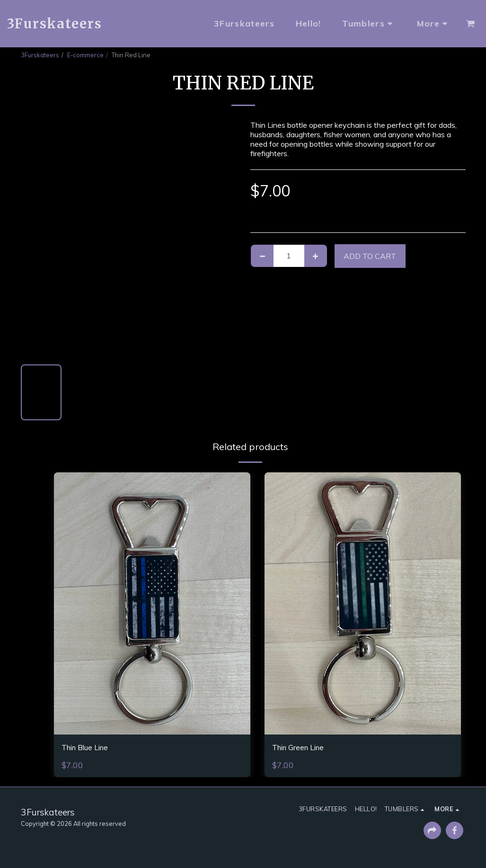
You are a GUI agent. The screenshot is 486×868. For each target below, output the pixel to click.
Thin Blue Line (91, 749)
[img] (152, 603)
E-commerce (85, 55)
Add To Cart (370, 256)
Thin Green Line (304, 749)
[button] (470, 24)
